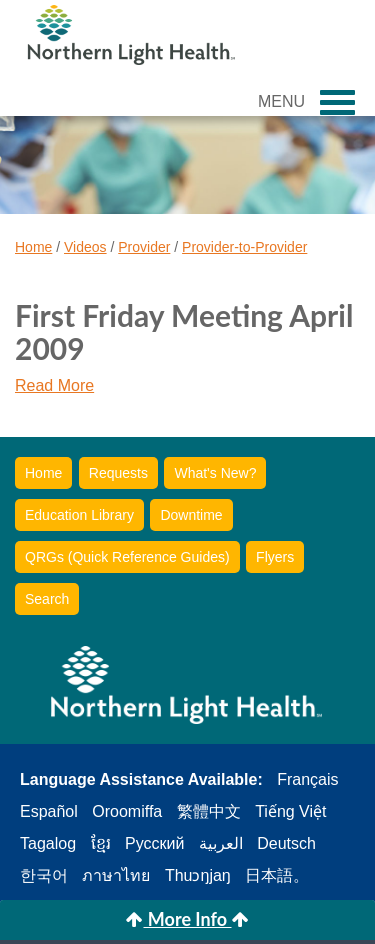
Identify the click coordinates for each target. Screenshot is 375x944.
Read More (54, 385)
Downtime (191, 515)
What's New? (215, 473)
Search (47, 599)
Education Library (79, 515)
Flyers (275, 557)
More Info (187, 919)
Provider (144, 247)
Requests (118, 473)
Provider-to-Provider (244, 247)
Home (33, 247)
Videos (85, 247)
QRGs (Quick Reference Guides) (127, 557)
